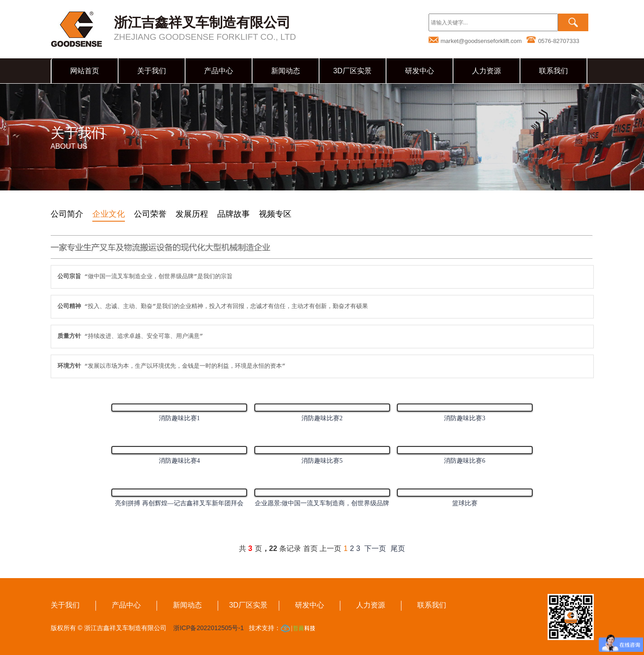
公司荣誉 (150, 214)
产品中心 (219, 71)
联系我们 (553, 71)
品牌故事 (234, 214)
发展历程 (192, 214)
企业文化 (109, 214)
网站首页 (85, 71)
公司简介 (67, 214)
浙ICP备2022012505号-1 (208, 628)
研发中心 (420, 71)
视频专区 (275, 214)
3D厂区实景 (352, 71)
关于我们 (152, 71)
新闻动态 (286, 71)
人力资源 (487, 71)
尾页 (398, 548)
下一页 (375, 548)
